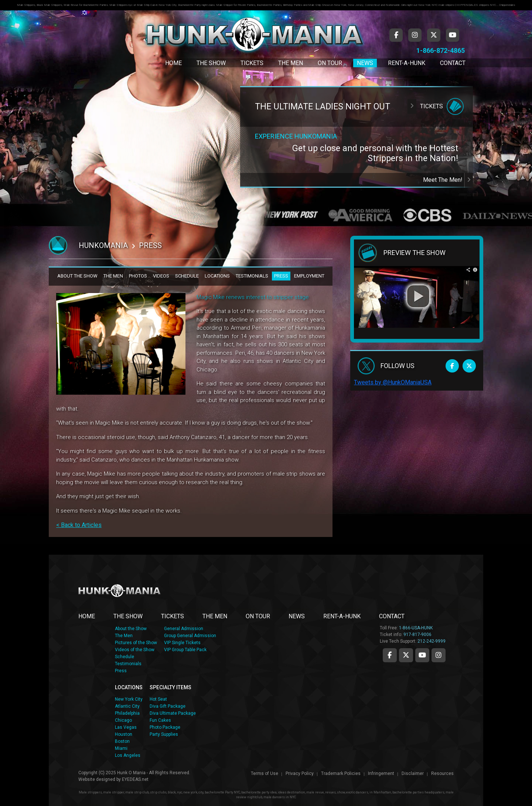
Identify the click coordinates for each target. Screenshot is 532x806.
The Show (211, 63)
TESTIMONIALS (252, 276)
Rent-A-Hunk (407, 63)
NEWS (297, 616)
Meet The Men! (448, 180)
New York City (129, 699)
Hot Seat (158, 699)
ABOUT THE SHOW (77, 276)
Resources (442, 773)
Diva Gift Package (168, 706)
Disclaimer (413, 773)
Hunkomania (103, 245)
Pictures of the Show (136, 643)
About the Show (131, 629)
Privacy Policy (300, 773)
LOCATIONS (217, 276)
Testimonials (128, 664)
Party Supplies (164, 734)
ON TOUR (258, 616)
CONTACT (392, 616)
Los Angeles (128, 755)
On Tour (330, 63)
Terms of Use (265, 773)
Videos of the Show (135, 650)
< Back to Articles (79, 525)
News (365, 63)
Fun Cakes (160, 720)
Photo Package (165, 727)
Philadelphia (127, 713)
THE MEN (113, 276)
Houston (124, 734)
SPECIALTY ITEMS (170, 687)
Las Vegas (126, 727)
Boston (122, 741)
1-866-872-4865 (441, 50)
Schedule (125, 657)
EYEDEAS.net (135, 779)
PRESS (281, 276)
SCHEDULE (187, 276)
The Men (291, 63)
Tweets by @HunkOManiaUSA (393, 382)
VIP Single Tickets (182, 643)
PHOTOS (138, 276)
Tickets (252, 63)
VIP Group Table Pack (185, 650)
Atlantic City (127, 706)
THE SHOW (128, 616)
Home (173, 63)
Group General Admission (190, 636)
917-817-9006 (417, 635)
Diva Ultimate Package (173, 713)
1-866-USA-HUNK (416, 628)
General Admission (184, 629)
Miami (121, 748)
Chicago (123, 720)
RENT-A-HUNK (342, 616)
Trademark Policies (341, 773)
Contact (453, 63)
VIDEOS (161, 276)
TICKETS (173, 616)
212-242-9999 (432, 641)
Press (121, 671)
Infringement (381, 773)
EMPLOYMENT (309, 276)
